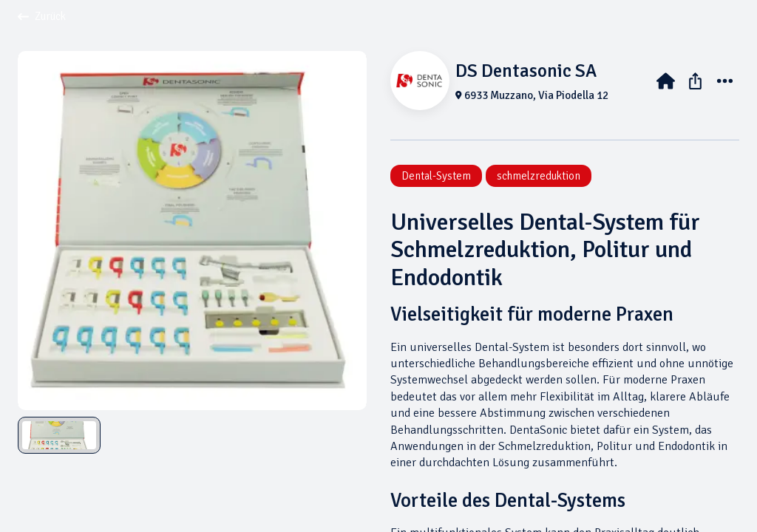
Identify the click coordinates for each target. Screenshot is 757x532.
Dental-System (436, 176)
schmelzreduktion (539, 176)
